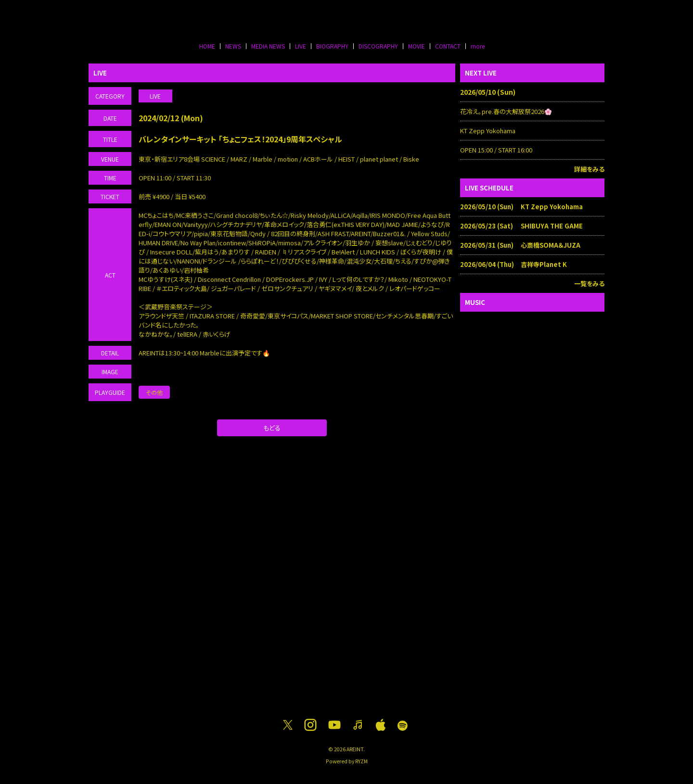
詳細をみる (589, 169)
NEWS (233, 46)
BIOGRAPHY (332, 46)
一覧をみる (589, 284)
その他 (154, 392)
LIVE (301, 46)
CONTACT (448, 46)
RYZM (361, 761)
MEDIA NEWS (268, 46)
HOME (207, 46)
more (478, 46)
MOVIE (417, 46)
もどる (272, 428)
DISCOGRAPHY (378, 46)
